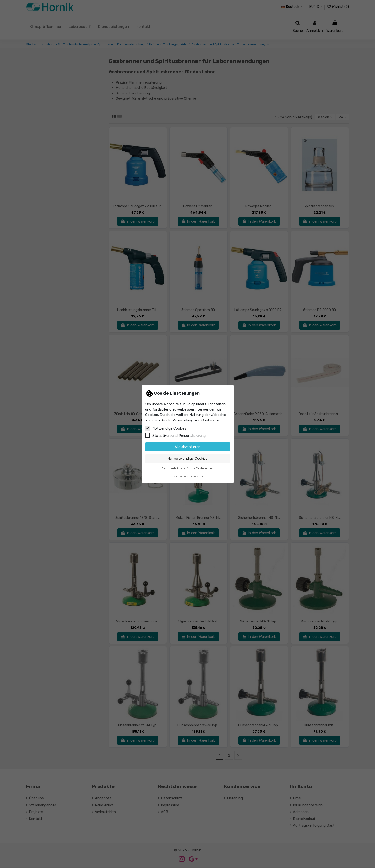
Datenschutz (180, 476)
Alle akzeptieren (187, 447)
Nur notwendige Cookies (187, 459)
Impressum (197, 476)
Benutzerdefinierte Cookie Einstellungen (188, 468)
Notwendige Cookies (166, 428)
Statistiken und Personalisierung (175, 435)
